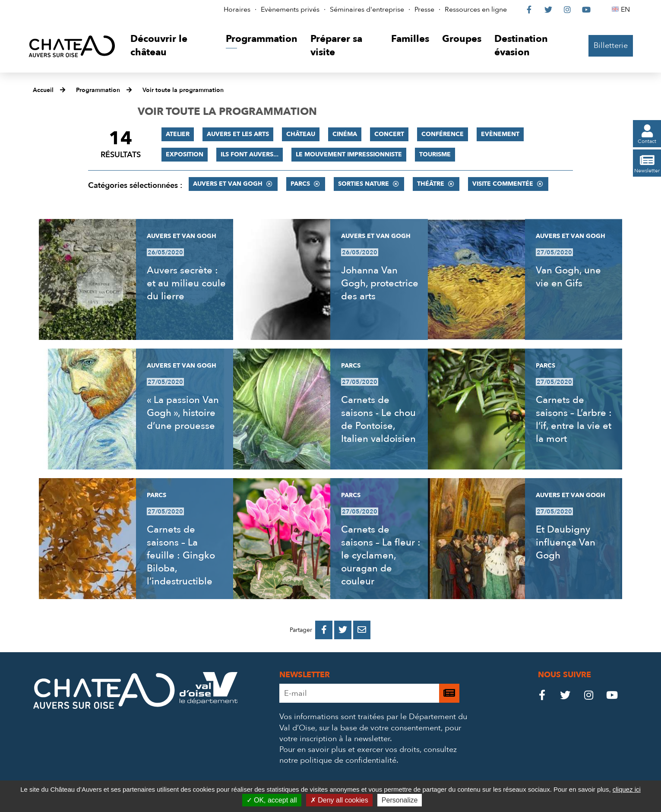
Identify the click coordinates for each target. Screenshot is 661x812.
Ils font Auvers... (250, 154)
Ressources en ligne (476, 10)
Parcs (300, 184)
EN (627, 10)
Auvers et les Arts (238, 134)
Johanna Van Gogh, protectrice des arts (380, 283)
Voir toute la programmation (183, 90)
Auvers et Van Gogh (228, 184)
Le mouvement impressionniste (349, 154)
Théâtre (431, 184)
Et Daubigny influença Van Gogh (566, 542)
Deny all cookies (339, 800)
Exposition (185, 154)
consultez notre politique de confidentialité (368, 755)
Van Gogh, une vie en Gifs (568, 277)
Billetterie (611, 46)
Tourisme (435, 154)
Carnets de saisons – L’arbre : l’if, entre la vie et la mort (574, 419)
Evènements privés (290, 10)
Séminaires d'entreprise (367, 10)
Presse (424, 10)
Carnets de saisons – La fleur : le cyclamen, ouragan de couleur (381, 555)
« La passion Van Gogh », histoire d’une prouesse (183, 413)
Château (301, 134)
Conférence (443, 134)
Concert (389, 134)
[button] (172, 46)
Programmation (98, 90)
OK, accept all (272, 800)
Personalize (400, 800)
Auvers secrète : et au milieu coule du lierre (186, 283)
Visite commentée (503, 184)
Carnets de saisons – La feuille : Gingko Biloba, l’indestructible (181, 555)
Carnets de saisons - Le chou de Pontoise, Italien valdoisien (378, 419)
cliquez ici (627, 789)
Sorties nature (364, 184)
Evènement (500, 134)
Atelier (178, 134)
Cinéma (345, 134)
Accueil (43, 90)
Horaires (237, 10)
